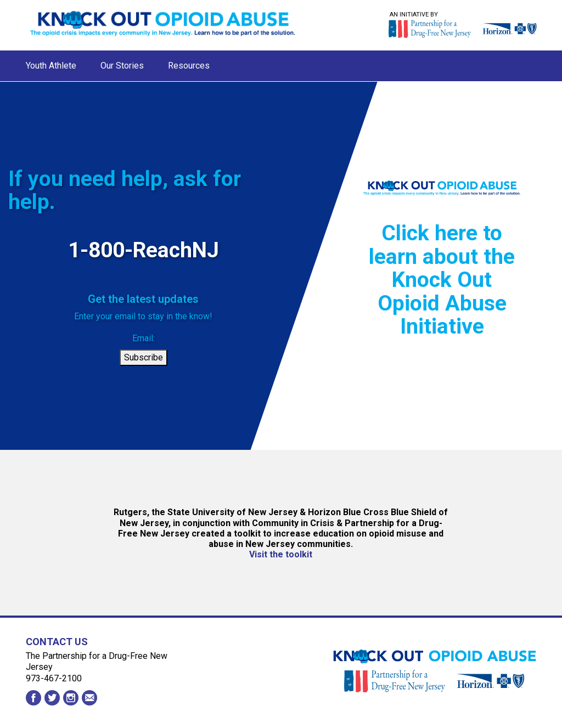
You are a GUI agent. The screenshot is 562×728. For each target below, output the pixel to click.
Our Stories (122, 66)
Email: (144, 338)
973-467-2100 (54, 678)
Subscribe (144, 357)
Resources (189, 66)
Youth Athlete (51, 66)
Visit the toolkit (281, 554)
